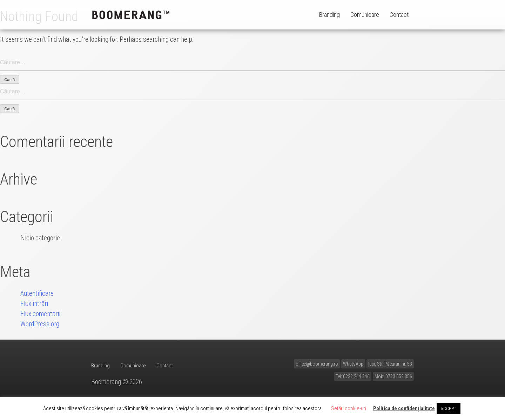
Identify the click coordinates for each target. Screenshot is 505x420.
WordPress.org (40, 324)
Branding (329, 15)
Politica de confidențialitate (404, 408)
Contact (399, 15)
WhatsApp (353, 364)
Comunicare (365, 15)
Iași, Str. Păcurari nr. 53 (390, 364)
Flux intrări (34, 304)
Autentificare (37, 294)
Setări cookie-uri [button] (349, 408)
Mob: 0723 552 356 (393, 376)
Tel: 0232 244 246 (353, 376)
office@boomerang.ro (317, 364)
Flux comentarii (40, 314)
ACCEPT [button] (449, 409)
